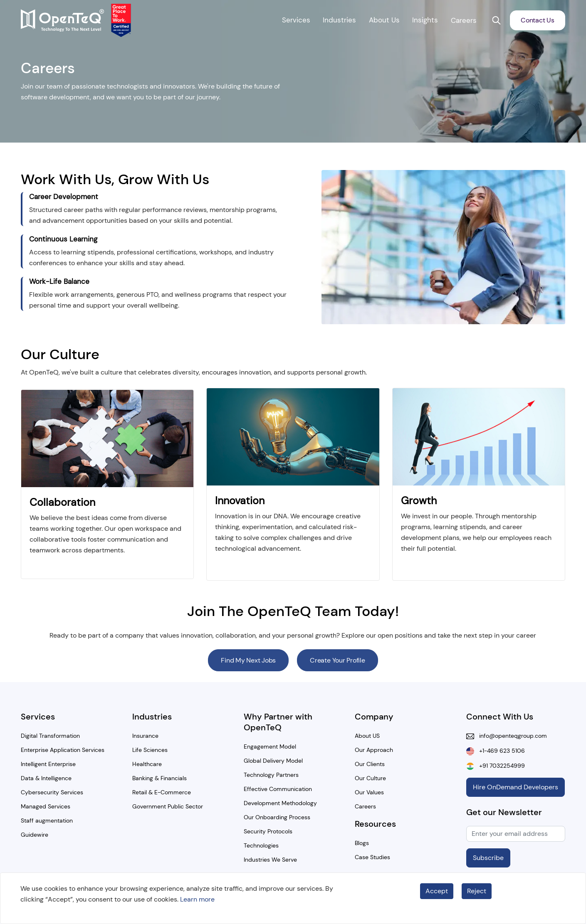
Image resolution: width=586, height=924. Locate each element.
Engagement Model (270, 747)
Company (374, 717)
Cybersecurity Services (52, 792)
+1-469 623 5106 (499, 751)
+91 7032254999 (499, 766)
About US (367, 736)
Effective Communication (278, 789)
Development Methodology (280, 803)
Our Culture (370, 778)
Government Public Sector (168, 806)
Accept (437, 891)
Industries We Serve (270, 860)
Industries (152, 717)
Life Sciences (150, 750)
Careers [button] (464, 20)
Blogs (362, 843)
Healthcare (147, 764)
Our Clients (370, 764)
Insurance (145, 736)
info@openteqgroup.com (511, 736)
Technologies (261, 845)
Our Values (369, 792)
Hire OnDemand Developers (516, 787)
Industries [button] (339, 20)
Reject (477, 891)
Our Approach (374, 750)
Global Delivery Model (273, 761)
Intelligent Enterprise (48, 764)
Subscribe (488, 858)
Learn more (197, 899)
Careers (365, 806)
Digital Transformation (50, 736)
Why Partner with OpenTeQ (278, 722)
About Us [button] (384, 20)
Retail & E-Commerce (162, 792)
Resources (375, 824)
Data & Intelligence (46, 778)
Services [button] (296, 20)
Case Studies (372, 857)
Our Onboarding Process (277, 817)
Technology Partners (271, 775)
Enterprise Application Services (63, 750)
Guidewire (35, 835)
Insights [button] (425, 20)
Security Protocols (268, 831)
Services (38, 717)
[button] (496, 20)
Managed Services (46, 806)
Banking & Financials (159, 778)
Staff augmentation (47, 821)
